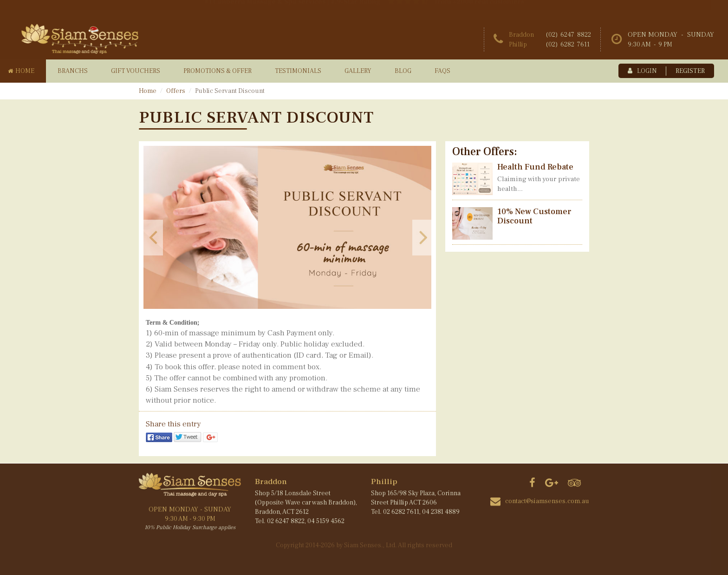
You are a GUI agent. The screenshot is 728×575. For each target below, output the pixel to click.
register (690, 71)
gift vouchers (136, 71)
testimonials (298, 71)
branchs (73, 71)
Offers (176, 91)
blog (403, 71)
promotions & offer (218, 71)
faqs (442, 71)
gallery (358, 71)
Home (148, 91)
